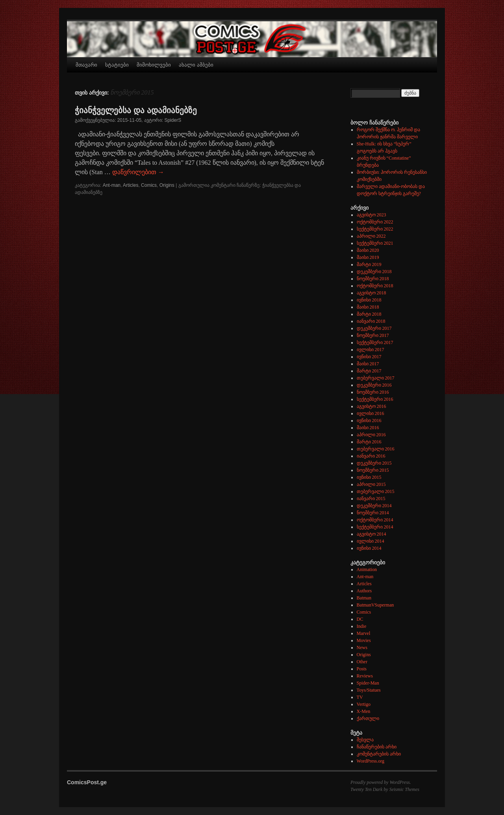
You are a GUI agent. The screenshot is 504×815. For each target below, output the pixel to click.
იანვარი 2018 (371, 321)
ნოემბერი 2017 (373, 335)
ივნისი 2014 (369, 548)
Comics (149, 185)
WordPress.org (371, 761)
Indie (362, 626)
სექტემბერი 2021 (375, 243)
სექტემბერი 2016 (375, 399)
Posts (362, 669)
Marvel (364, 633)
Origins (167, 185)
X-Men (364, 711)
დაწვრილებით (138, 172)
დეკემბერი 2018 (374, 272)
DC (360, 619)
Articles (131, 185)
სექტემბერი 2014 (375, 527)
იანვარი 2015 (371, 499)
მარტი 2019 (369, 264)
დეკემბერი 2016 (374, 385)
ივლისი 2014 (371, 541)
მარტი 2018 (369, 314)
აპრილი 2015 (371, 484)
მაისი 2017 (368, 364)
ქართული (368, 718)
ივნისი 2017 (369, 357)
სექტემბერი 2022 (375, 229)
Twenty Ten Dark (366, 789)
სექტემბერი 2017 (375, 342)
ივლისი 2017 (371, 350)
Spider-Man (368, 683)
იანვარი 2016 (371, 456)
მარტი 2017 (369, 371)
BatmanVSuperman (375, 605)
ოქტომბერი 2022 (375, 222)
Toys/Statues (369, 690)
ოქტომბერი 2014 (375, 520)
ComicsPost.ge (87, 782)
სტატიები (117, 65)
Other (362, 662)
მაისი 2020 (368, 250)
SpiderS (173, 120)
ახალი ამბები (196, 65)
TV (360, 697)
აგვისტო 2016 (372, 406)
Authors (364, 591)
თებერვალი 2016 (376, 449)
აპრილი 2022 (371, 236)
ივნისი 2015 (369, 477)
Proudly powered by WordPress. (381, 782)
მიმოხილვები (154, 65)
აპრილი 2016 (371, 435)
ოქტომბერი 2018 (375, 286)
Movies (364, 640)
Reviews (365, 676)
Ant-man (112, 185)
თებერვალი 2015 (376, 491)
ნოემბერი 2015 (373, 470)
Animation (367, 569)
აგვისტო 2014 (372, 534)
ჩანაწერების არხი (377, 747)
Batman (364, 598)
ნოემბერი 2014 (373, 513)
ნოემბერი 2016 (373, 392)
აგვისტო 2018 (372, 293)
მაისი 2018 (368, 307)
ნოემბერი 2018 (373, 279)
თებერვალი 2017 (376, 378)
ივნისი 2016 (369, 421)
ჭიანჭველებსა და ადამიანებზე (136, 110)
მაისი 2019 (368, 257)
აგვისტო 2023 (372, 215)
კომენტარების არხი (379, 754)
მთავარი (86, 65)
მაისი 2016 (368, 428)
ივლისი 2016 (371, 413)
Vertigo (364, 704)
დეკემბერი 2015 (374, 463)
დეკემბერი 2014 (374, 506)
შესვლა (365, 740)
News (362, 648)
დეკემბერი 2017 (374, 328)
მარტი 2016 (369, 442)
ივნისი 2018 (369, 300)
